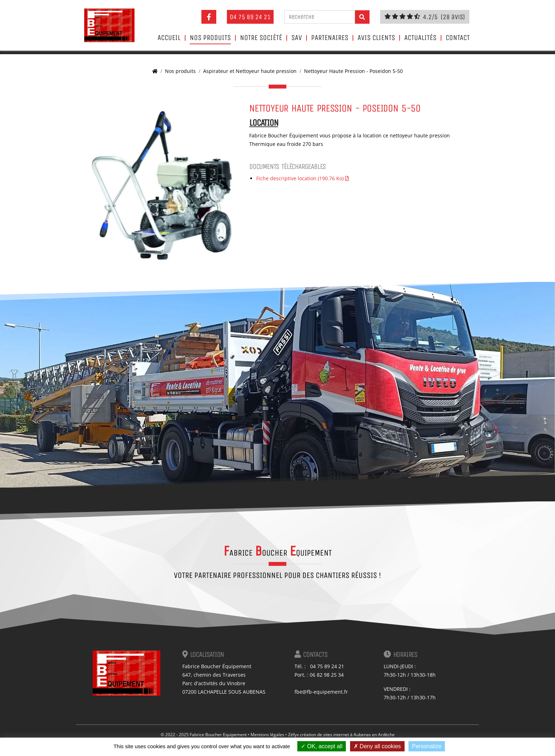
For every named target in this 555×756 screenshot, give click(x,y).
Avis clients (376, 38)
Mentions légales (267, 735)
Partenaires (330, 38)
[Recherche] (320, 17)
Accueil (169, 38)
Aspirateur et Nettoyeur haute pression (250, 71)
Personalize (427, 746)
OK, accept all (322, 746)
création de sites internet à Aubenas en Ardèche (347, 735)
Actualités (420, 38)
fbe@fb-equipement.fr (321, 692)
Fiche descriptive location (302, 178)
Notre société (261, 38)
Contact (458, 38)
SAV (297, 38)
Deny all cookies (377, 746)
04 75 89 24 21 (250, 17)
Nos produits (210, 38)
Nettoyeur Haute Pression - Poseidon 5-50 (353, 71)
